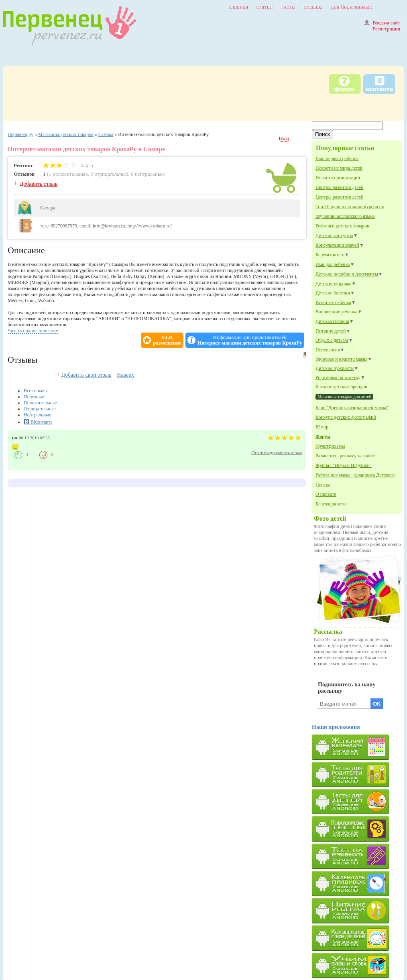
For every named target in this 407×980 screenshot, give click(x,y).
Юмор (322, 427)
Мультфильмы (330, 446)
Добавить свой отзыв (86, 375)
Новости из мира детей (339, 168)
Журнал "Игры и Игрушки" (344, 465)
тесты (288, 6)
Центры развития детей (340, 187)
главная (238, 6)
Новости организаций (338, 178)
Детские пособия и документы (347, 274)
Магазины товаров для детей (344, 396)
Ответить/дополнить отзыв (277, 452)
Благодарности (331, 504)
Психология (328, 350)
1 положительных (68, 174)
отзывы (312, 6)
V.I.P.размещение (167, 340)
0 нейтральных (147, 174)
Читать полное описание (33, 331)
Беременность (330, 255)
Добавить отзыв (39, 184)
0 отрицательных (110, 174)
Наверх (125, 375)
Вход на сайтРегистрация (382, 26)
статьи (264, 6)
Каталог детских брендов (341, 387)
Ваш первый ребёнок (337, 158)
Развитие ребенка (333, 302)
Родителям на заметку (338, 377)
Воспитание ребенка (336, 312)
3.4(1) (68, 165)
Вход (284, 138)
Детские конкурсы (334, 235)
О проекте (326, 494)
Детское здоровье (333, 284)
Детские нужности (335, 368)
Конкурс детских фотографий (346, 417)
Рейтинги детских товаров (342, 226)
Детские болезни (333, 293)
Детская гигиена (332, 321)
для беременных (351, 6)
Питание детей (331, 331)
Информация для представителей (250, 340)
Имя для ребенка (333, 264)
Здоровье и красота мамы (341, 359)
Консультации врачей (337, 245)
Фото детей (330, 518)
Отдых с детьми (332, 340)
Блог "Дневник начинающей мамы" (352, 408)
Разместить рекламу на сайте (345, 456)
